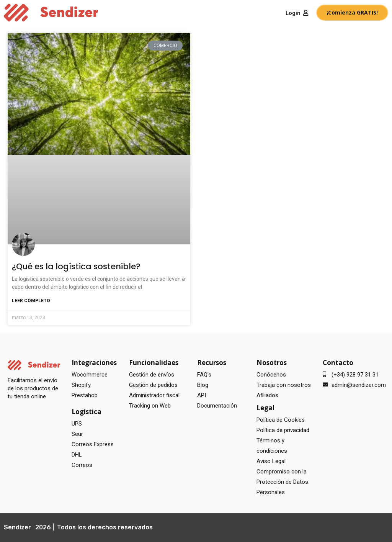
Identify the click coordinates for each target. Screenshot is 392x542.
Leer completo (31, 301)
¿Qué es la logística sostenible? (76, 266)
